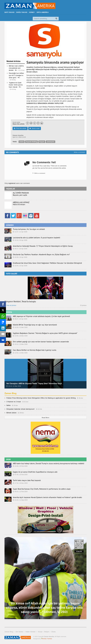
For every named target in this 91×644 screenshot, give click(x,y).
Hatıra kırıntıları (19, 204)
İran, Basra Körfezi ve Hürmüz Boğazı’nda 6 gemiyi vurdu (33, 350)
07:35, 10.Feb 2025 (20, 475)
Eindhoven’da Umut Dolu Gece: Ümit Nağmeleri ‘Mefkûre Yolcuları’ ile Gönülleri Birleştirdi (45, 263)
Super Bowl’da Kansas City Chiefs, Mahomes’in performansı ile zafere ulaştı (40, 489)
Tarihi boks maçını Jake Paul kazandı (26, 480)
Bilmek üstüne (11, 413)
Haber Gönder (31, 632)
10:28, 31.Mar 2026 (20, 327)
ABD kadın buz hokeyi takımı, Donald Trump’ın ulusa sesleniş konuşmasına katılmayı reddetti (47, 464)
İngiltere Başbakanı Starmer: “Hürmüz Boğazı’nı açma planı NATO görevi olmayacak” (43, 333)
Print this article (20, 128)
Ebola (54, 632)
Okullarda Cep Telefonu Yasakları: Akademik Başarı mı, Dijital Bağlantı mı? (40, 255)
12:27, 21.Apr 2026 (20, 232)
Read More (46, 418)
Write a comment (79, 152)
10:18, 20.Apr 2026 (20, 240)
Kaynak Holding (31, 142)
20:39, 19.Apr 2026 (20, 257)
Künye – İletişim (44, 632)
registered (12, 183)
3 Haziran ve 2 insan (14, 402)
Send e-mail (34, 128)
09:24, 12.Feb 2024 (20, 492)
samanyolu (50, 142)
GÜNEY (32, 12)
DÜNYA (9, 312)
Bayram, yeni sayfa (20, 195)
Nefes (8, 405)
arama (22, 142)
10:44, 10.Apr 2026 (20, 266)
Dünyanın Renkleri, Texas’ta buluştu (20, 301)
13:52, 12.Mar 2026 (20, 353)
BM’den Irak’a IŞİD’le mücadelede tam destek (16, 68)
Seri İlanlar (19, 632)
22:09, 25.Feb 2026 (20, 466)
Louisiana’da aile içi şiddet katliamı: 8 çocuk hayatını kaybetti (35, 238)
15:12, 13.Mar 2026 (20, 344)
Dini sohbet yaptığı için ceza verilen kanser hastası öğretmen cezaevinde (39, 342)
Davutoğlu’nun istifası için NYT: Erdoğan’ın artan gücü (16, 75)
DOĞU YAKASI (22, 12)
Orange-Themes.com (47, 639)
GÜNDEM (10, 225)
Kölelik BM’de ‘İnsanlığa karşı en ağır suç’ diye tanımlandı (34, 325)
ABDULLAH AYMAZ (21, 202)
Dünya (16, 94)
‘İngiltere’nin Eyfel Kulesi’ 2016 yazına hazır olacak (16, 85)
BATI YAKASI (9, 12)
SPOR (8, 459)
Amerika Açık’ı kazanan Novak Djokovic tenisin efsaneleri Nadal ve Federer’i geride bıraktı (45, 497)
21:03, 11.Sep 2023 (20, 500)
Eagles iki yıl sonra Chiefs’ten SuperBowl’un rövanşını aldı (34, 472)
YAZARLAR (10, 189)
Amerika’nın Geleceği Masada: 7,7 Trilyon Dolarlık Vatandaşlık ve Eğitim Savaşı (41, 246)
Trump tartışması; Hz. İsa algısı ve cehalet (28, 229)
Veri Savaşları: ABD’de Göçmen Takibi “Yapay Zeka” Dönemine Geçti (34, 383)
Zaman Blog (11, 393)
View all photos (10, 305)
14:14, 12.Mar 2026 (14, 386)
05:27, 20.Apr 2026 (20, 319)
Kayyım (42, 142)
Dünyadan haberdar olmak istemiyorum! (20, 409)
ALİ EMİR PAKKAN (21, 193)
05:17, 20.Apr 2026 (20, 249)
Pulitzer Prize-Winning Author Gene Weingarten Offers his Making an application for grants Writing (41, 398)
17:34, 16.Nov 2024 (20, 483)
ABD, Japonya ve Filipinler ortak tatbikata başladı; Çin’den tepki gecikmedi (40, 316)
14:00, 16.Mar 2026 (20, 336)
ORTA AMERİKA (43, 12)
